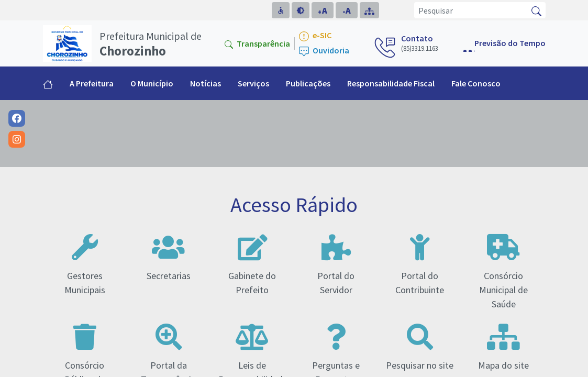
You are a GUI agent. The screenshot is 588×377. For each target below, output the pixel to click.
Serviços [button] (253, 83)
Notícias (206, 83)
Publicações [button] (308, 83)
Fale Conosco (476, 83)
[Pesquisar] (471, 10)
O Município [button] (152, 83)
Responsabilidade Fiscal (391, 83)
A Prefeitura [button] (92, 83)
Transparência (257, 43)
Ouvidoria (324, 51)
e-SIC (315, 36)
